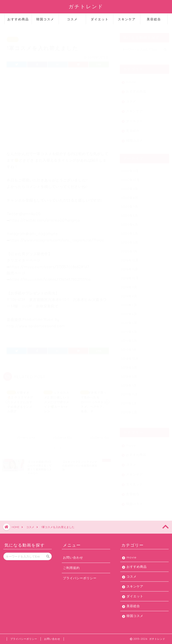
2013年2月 (129, 410)
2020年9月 (130, 186)
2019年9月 (129, 285)
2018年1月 (129, 383)
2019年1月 (129, 347)
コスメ (72, 19)
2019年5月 (129, 321)
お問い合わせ (73, 557)
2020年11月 (130, 169)
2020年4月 (129, 222)
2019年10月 (130, 276)
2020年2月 (130, 240)
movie (131, 80)
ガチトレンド (86, 6)
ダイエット (100, 19)
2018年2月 (129, 374)
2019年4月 (129, 329)
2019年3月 (129, 338)
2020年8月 (130, 195)
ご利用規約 (71, 568)
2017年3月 (129, 401)
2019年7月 (129, 303)
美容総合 (154, 19)
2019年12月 (130, 258)
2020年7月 (129, 204)
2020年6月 (129, 213)
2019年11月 (129, 267)
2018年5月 (129, 365)
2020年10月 (130, 178)
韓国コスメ (45, 19)
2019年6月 (129, 312)
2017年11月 (129, 392)
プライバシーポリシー (80, 578)
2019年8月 (129, 294)
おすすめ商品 (18, 19)
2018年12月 (130, 356)
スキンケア (127, 19)
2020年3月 (129, 231)
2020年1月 (129, 249)
